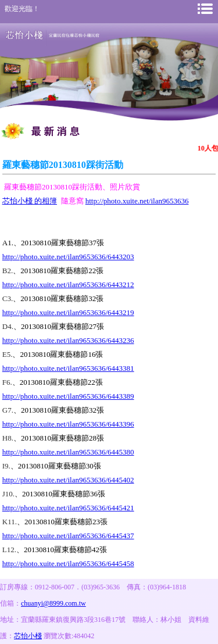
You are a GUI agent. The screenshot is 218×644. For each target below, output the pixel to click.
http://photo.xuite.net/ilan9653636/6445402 (68, 480)
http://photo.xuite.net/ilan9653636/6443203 (68, 257)
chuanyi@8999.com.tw (53, 603)
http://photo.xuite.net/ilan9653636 (137, 201)
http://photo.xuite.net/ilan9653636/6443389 (68, 396)
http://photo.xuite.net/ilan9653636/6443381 (68, 368)
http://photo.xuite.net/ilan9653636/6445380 (68, 452)
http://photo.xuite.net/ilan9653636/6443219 (68, 312)
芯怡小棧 (28, 636)
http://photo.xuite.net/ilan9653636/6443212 (68, 285)
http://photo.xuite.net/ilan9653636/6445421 (68, 508)
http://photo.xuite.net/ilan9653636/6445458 (68, 563)
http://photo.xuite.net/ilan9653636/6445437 (68, 536)
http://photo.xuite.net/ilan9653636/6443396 (68, 424)
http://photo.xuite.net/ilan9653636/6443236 (68, 340)
